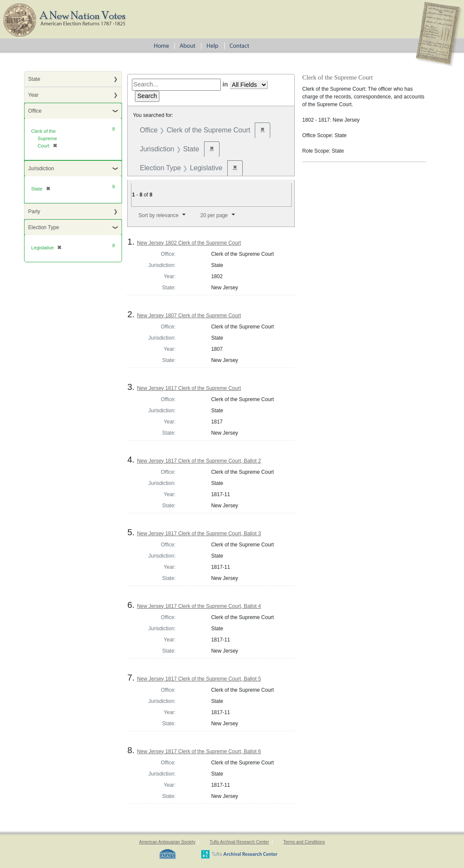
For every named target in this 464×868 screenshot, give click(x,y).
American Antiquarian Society (167, 842)
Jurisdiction (41, 169)
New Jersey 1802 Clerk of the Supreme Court (189, 243)
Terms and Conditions (304, 842)
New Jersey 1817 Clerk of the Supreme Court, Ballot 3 (199, 534)
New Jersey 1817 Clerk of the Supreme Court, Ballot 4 (199, 606)
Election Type (44, 227)
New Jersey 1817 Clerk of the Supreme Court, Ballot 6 (199, 751)
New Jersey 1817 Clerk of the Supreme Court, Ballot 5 (199, 679)
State (34, 79)
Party (34, 212)
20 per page (214, 215)
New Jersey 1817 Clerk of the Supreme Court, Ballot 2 (199, 461)
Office (35, 111)
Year (34, 95)
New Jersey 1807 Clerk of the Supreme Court (189, 316)
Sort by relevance (158, 215)
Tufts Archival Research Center (239, 842)
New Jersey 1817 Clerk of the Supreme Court (189, 388)
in (225, 84)
